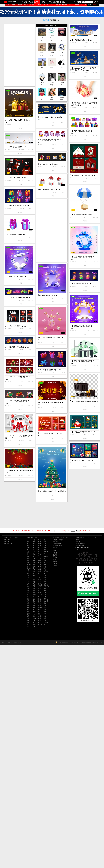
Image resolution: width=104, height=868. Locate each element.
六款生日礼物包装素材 (17, 287)
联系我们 (78, 549)
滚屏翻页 (90, 5)
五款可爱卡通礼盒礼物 (46, 489)
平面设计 (33, 5)
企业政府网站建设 (80, 544)
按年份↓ (26, 5)
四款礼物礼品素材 (48, 230)
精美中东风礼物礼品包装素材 (48, 161)
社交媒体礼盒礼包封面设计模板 (22, 159)
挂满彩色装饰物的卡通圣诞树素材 (23, 695)
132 (70, 2)
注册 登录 (96, 5)
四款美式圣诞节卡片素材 (23, 230)
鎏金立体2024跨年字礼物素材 (22, 580)
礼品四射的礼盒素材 (48, 406)
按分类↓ (8, 5)
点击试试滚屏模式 (85, 531)
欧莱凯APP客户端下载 (82, 547)
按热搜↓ (20, 5)
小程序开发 (56, 2)
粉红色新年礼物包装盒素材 (51, 184)
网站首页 (24, 2)
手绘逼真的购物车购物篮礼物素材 (56, 556)
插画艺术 (58, 5)
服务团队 (78, 542)
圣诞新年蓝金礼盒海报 (22, 98)
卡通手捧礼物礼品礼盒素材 (48, 578)
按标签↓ (14, 5)
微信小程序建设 (80, 546)
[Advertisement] (19, 55)
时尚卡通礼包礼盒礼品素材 (24, 186)
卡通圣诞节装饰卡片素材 (23, 611)
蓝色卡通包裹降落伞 (51, 294)
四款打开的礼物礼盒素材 (47, 425)
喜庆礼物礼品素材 (15, 259)
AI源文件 (43, 2)
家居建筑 (64, 5)
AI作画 (52, 5)
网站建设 (63, 2)
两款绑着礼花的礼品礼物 (47, 322)
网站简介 (78, 540)
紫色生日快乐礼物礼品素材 (24, 455)
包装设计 (45, 5)
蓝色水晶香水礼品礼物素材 (53, 362)
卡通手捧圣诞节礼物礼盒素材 (19, 546)
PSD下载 (49, 2)
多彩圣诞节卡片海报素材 (53, 643)
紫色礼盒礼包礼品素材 (17, 389)
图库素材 (37, 2)
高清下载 (83, 5)
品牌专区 (77, 5)
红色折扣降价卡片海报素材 (21, 637)
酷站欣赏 (30, 2)
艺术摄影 (39, 5)
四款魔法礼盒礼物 (21, 413)
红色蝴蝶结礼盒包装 (48, 256)
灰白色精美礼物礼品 (46, 209)
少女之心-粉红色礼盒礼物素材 (52, 468)
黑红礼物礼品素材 (15, 483)
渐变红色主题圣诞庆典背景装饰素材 (51, 674)
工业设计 (71, 5)
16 (73, 2)
